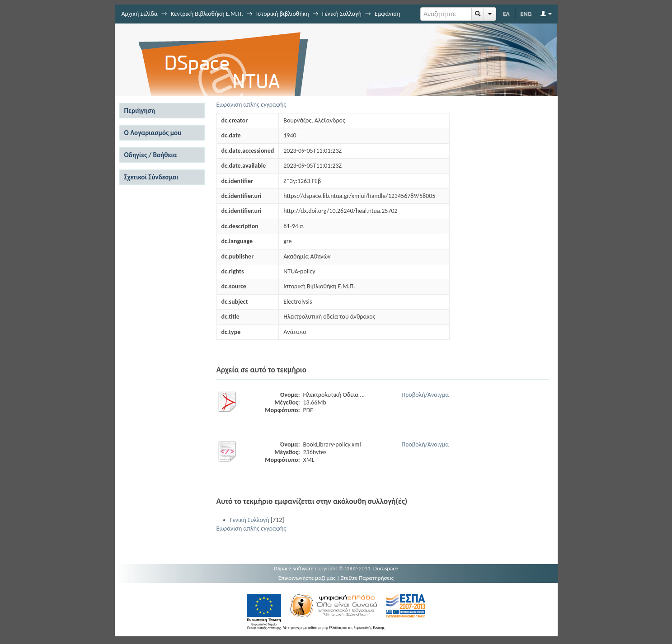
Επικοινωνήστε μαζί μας (307, 578)
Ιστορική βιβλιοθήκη (283, 14)
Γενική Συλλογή (342, 14)
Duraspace (386, 568)
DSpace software (294, 568)
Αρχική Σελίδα (140, 14)
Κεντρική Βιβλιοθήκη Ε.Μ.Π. (207, 14)
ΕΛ (506, 14)
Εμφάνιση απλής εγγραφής (251, 105)
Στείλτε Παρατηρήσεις (367, 578)
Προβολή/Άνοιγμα (425, 395)
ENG (526, 14)
